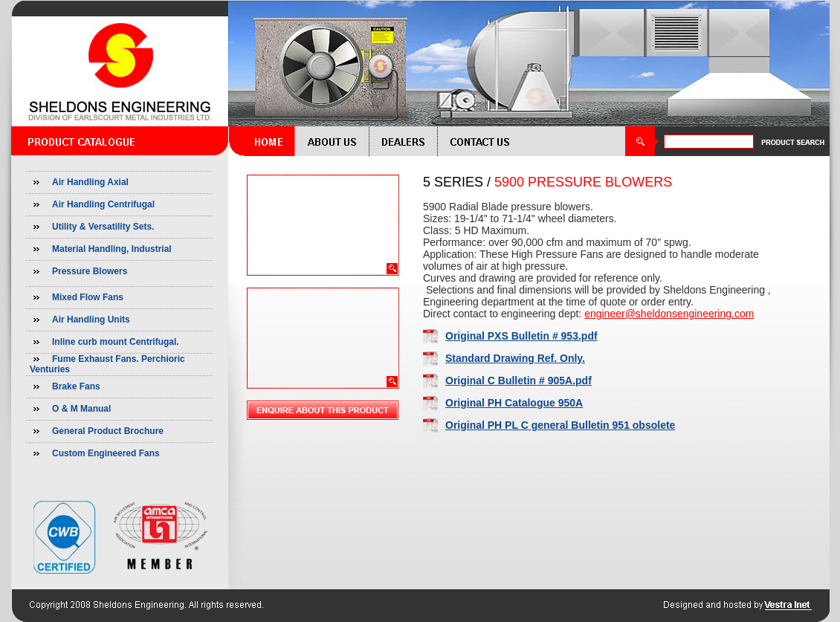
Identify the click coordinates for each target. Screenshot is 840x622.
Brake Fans (76, 386)
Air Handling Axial (90, 182)
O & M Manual (81, 409)
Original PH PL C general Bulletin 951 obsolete (560, 425)
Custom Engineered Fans (106, 453)
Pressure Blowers (90, 271)
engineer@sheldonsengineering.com (669, 314)
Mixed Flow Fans (88, 297)
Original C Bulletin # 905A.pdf (518, 380)
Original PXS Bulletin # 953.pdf (521, 336)
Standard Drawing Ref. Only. (515, 358)
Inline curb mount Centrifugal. (116, 342)
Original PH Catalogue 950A (514, 403)
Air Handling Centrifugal (103, 204)
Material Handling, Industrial (112, 249)
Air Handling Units (91, 320)
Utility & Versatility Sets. (103, 227)
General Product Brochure (108, 431)
